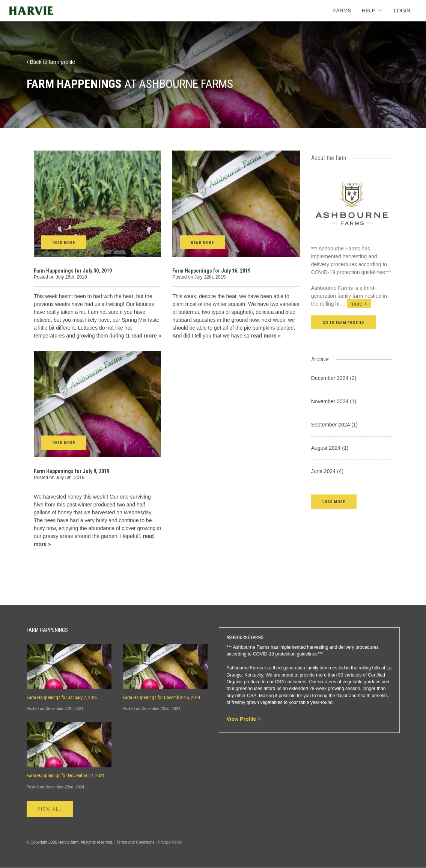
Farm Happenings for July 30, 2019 (73, 271)
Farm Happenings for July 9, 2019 (72, 471)
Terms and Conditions (135, 842)
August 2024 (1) (330, 448)
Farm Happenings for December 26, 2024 (161, 698)
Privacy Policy (170, 842)
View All (50, 809)
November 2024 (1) (334, 401)
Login (402, 11)
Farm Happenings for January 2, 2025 (62, 698)
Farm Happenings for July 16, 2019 (211, 271)
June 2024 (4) (327, 471)
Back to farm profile (51, 62)
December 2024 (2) (334, 378)
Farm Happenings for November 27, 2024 (65, 776)
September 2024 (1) (335, 425)
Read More (64, 243)
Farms (342, 11)
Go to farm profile (343, 323)
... (356, 304)
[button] (334, 501)
